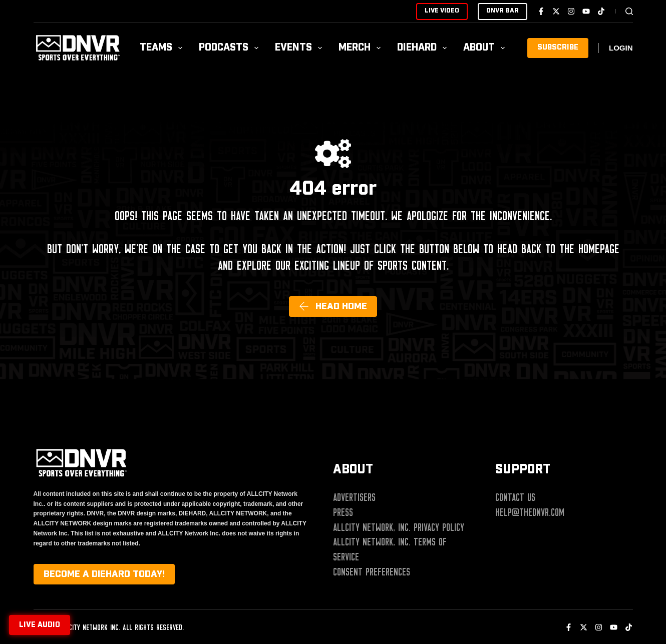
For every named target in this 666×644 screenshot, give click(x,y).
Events (300, 48)
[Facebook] (541, 11)
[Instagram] (571, 11)
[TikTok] (601, 11)
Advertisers (354, 497)
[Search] (629, 11)
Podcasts (231, 48)
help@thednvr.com (530, 512)
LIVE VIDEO (442, 11)
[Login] (621, 48)
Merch (362, 48)
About (486, 48)
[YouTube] (586, 11)
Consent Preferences (372, 572)
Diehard (424, 48)
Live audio (40, 625)
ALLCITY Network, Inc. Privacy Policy (399, 527)
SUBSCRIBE (558, 48)
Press (343, 512)
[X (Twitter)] (556, 11)
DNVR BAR (503, 11)
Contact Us (515, 497)
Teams (163, 48)
